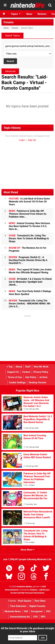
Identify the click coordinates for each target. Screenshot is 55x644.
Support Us (13, 372)
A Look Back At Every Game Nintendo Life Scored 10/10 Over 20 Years (29, 202)
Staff (28, 367)
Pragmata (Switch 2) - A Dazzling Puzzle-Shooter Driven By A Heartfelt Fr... (28, 260)
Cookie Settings (17, 383)
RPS (43, 617)
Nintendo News (13, 611)
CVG (35, 617)
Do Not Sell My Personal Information (27, 593)
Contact (26, 372)
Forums (9, 22)
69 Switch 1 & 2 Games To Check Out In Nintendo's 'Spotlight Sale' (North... (30, 282)
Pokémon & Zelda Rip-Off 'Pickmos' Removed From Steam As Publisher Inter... (28, 214)
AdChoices (44, 590)
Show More (27, 550)
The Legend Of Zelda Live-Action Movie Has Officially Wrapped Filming (30, 271)
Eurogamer (37, 611)
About (19, 367)
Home (6, 28)
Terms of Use (15, 377)
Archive (43, 377)
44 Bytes (34, 590)
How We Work (41, 367)
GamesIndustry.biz (20, 617)
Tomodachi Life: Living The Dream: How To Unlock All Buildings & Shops (29, 238)
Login (22, 140)
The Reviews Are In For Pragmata (28, 249)
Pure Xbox (40, 601)
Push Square (25, 601)
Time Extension (18, 606)
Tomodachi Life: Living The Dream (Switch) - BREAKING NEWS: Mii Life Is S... (29, 304)
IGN (26, 611)
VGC (48, 611)
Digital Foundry (37, 606)
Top (10, 367)
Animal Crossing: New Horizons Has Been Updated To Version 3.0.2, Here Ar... (29, 226)
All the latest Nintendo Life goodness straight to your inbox (28, 630)
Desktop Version (38, 383)
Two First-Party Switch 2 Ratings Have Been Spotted (30, 293)
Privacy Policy (41, 372)
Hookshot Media (24, 587)
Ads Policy (31, 377)
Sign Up (32, 140)
